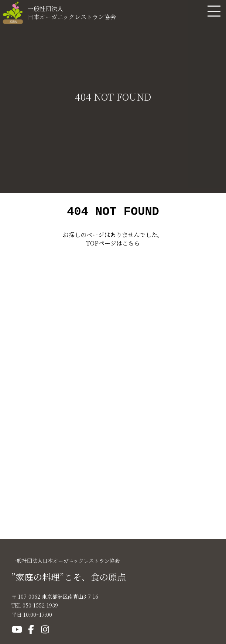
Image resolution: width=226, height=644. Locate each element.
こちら (131, 245)
